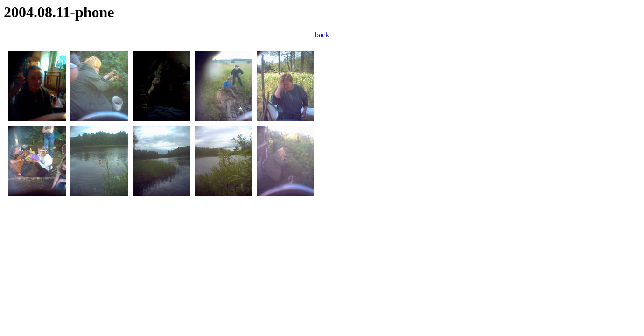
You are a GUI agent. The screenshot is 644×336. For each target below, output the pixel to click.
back (322, 35)
